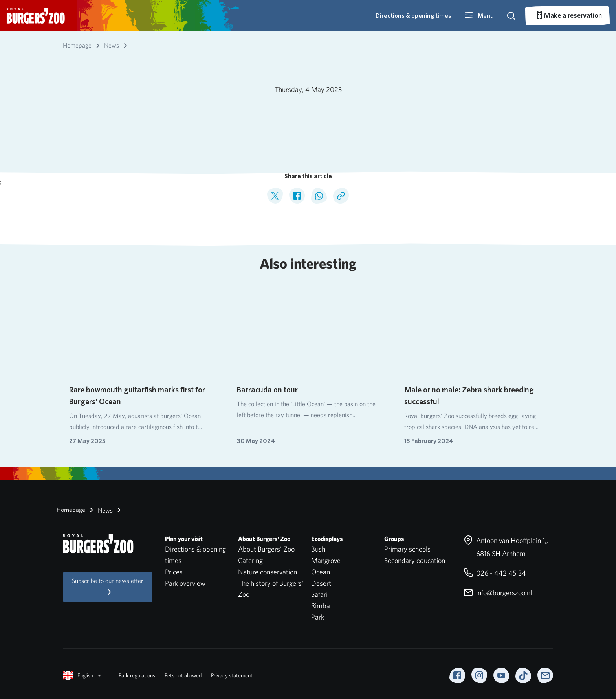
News (100, 510)
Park (318, 617)
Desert (321, 583)
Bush (318, 549)
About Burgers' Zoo (266, 549)
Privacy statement (232, 675)
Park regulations (137, 675)
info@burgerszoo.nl (498, 593)
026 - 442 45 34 (495, 573)
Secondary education (415, 560)
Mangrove (326, 560)
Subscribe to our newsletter (108, 587)
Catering (250, 560)
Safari (319, 594)
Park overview (185, 583)
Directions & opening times (413, 16)
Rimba (321, 606)
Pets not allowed (183, 675)
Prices (174, 572)
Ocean (321, 572)
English (83, 675)
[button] (479, 16)
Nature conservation (268, 572)
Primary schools (407, 549)
